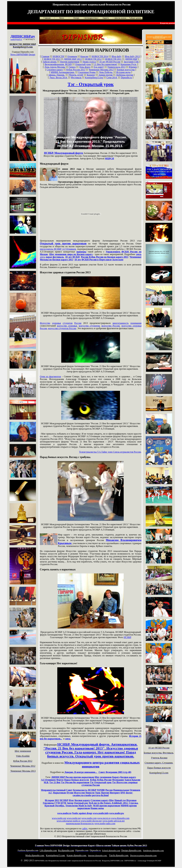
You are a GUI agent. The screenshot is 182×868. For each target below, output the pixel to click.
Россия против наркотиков (80, 777)
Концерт (91, 75)
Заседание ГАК (131, 62)
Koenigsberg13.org (94, 78)
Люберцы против (124, 75)
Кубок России (104, 780)
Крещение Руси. (129, 64)
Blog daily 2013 (132, 56)
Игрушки (131, 800)
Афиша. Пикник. (57, 75)
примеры (81, 252)
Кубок (93, 780)
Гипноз (72, 67)
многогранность (121, 323)
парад (49, 257)
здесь (139, 254)
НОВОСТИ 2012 (93, 59)
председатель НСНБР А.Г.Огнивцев (58, 249)
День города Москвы (55, 67)
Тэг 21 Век (55, 782)
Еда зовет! (99, 67)
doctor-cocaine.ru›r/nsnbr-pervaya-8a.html (103, 794)
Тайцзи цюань (50, 62)
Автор (70, 803)
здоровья (56, 323)
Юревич (133, 67)
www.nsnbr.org (59, 818)
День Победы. (106, 72)
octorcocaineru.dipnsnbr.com (143, 856)
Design (32, 54)
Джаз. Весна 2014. (58, 78)
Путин (70, 793)
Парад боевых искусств (76, 780)
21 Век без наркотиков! (106, 64)
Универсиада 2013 (116, 67)
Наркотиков (59, 793)
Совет (69, 790)
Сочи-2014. (112, 78)
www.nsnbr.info (101, 813)
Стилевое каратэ (55, 70)
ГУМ (57, 803)
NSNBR (101, 790)
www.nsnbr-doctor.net (91, 821)
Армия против (106, 75)
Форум (60, 780)
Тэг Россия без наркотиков (75, 782)
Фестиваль (76, 78)
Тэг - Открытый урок (91, 84)
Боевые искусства (126, 70)
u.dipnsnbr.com (66, 850)
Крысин (84, 56)
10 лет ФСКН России (110, 62)
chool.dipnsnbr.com (111, 851)
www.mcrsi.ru (104, 818)
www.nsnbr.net (74, 818)
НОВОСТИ (58, 56)
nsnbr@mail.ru (16, 39)
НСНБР (128, 637)
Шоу (111, 800)
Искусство (45, 323)
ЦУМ (63, 803)
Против (105, 793)
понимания (136, 323)
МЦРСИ (109, 159)
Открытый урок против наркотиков (63, 244)
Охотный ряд (81, 803)
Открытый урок (83, 64)
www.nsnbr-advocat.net (113, 821)
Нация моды (97, 808)
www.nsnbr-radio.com (105, 823)
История (49, 800)
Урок (98, 793)
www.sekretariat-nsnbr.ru (69, 821)
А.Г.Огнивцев (48, 780)
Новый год (120, 800)
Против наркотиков (70, 62)
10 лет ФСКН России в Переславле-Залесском (99, 260)
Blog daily (116, 56)
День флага (85, 67)
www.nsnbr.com (89, 818)
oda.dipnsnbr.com (35, 855)
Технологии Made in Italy (79, 806)
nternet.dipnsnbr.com (98, 856)
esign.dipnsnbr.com (132, 850)
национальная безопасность (80, 823)
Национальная (121, 790)
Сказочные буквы (87, 72)
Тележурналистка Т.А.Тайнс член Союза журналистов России (110, 452)
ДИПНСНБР (20, 36)
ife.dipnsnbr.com (48, 850)
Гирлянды (48, 803)
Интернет (115, 793)
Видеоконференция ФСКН (58, 64)
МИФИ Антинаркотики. (63, 72)
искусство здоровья (67, 326)
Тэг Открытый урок (101, 782)
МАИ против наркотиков (106, 806)
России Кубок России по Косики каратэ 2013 (105, 257)
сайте (85, 828)
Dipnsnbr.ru (126, 78)
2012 (57, 800)
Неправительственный (53, 790)
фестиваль (59, 257)
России (78, 323)
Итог (71, 800)
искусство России (111, 326)
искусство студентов (89, 326)
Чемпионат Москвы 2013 (101, 70)
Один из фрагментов (50, 376)
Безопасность (80, 790)
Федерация (118, 780)
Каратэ (116, 777)
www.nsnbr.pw (117, 813)
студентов (68, 323)
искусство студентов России (62, 328)
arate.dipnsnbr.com (77, 855)
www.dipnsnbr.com (120, 818)
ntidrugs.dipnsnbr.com (153, 851)
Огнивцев (72, 56)
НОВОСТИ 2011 (113, 59)
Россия (109, 790)
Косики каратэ (128, 777)
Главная (45, 56)
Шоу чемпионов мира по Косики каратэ (71, 254)
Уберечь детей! (76, 75)
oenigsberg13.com (56, 855)
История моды (123, 72)
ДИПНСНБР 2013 (73, 59)
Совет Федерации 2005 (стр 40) (115, 772)
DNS (123, 793)
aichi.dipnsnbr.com (119, 855)
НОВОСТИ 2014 (100, 56)
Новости (90, 793)
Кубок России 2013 (76, 70)
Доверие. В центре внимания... (81, 772)
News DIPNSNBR (19, 54)
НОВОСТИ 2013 (52, 59)
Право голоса (89, 62)
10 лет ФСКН (72, 257)
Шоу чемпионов (103, 777)
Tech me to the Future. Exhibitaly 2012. (108, 803)
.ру (33, 36)
